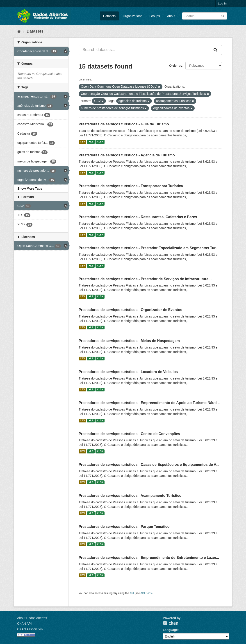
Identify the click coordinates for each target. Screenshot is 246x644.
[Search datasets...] (144, 50)
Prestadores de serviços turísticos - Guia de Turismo (124, 124)
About (171, 16)
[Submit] (223, 16)
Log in (222, 3)
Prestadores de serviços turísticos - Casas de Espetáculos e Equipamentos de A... (149, 465)
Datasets (109, 16)
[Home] (19, 31)
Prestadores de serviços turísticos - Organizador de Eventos (130, 310)
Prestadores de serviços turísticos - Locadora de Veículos (128, 372)
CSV (82, 142)
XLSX (100, 142)
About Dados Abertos (32, 618)
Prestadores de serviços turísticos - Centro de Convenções (129, 434)
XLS (91, 142)
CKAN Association (30, 629)
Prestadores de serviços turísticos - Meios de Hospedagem (129, 341)
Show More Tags (30, 189)
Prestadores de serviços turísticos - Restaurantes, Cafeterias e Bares (138, 217)
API (132, 593)
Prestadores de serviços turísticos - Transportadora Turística (131, 186)
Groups (155, 16)
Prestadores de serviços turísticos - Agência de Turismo (127, 155)
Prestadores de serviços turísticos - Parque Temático (124, 527)
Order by (176, 66)
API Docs (146, 593)
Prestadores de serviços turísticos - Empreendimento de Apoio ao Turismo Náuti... (149, 403)
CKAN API (24, 624)
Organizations (132, 16)
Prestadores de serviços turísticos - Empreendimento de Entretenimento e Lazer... (149, 558)
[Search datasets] (205, 16)
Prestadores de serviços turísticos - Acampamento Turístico (130, 496)
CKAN (171, 623)
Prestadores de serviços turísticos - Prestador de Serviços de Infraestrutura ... (146, 279)
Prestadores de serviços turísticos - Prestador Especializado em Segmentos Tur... (148, 248)
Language (170, 630)
